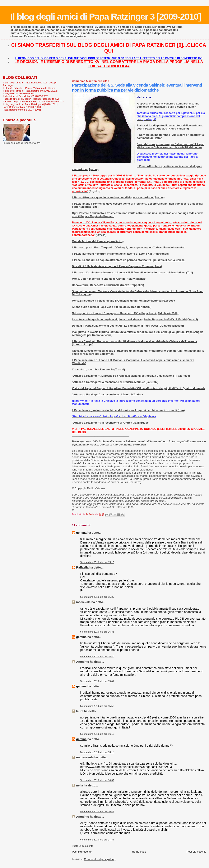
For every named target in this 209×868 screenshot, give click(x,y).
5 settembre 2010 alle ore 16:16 (97, 752)
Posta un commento (83, 846)
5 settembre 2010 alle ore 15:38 (97, 632)
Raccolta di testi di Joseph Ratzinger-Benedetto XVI (31, 99)
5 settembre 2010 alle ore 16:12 (97, 734)
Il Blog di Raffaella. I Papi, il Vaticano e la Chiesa (29, 88)
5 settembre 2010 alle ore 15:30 (97, 597)
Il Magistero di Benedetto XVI (19, 93)
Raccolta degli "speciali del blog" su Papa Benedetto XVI (33, 101)
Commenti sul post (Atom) (100, 859)
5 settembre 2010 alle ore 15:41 (97, 681)
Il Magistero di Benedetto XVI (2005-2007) (26, 96)
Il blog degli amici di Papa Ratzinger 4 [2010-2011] (30, 104)
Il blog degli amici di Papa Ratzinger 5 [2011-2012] (30, 91)
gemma (81, 533)
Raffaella (82, 567)
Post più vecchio (196, 852)
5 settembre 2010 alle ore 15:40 (97, 657)
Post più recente (82, 852)
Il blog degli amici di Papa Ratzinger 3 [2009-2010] (106, 16)
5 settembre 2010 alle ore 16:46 (97, 811)
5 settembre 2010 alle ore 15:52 (97, 706)
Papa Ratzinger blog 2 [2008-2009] (22, 107)
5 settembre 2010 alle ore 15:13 (97, 562)
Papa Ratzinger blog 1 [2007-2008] (22, 110)
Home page (139, 852)
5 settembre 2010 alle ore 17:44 (97, 840)
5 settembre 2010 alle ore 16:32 (97, 780)
